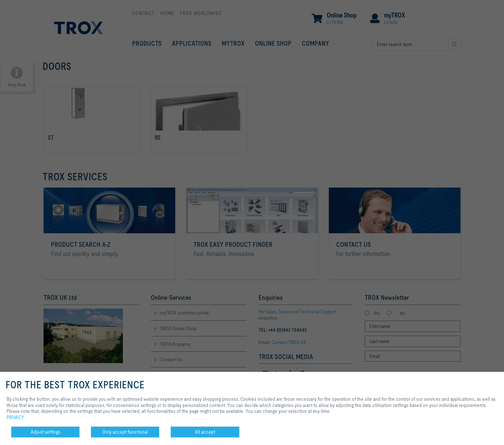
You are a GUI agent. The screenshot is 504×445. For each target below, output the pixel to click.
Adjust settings (46, 432)
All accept (205, 432)
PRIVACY (15, 417)
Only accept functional (125, 432)
